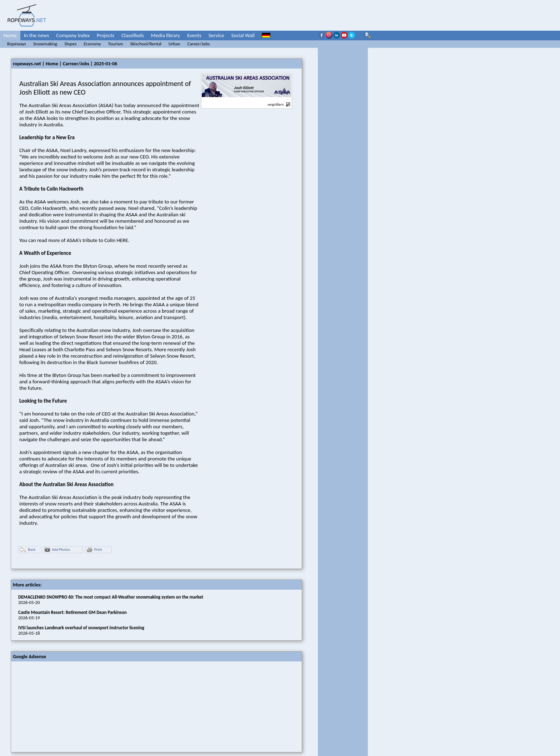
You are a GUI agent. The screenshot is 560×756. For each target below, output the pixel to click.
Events (194, 35)
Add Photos (57, 550)
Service (216, 35)
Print (94, 550)
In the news (37, 35)
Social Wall (243, 35)
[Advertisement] (65, 706)
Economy (92, 44)
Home (10, 35)
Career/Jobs (199, 44)
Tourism (116, 44)
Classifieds (133, 35)
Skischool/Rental (146, 44)
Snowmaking (45, 44)
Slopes (70, 44)
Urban (174, 44)
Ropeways (17, 44)
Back (27, 550)
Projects (106, 35)
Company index (73, 35)
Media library (166, 35)
